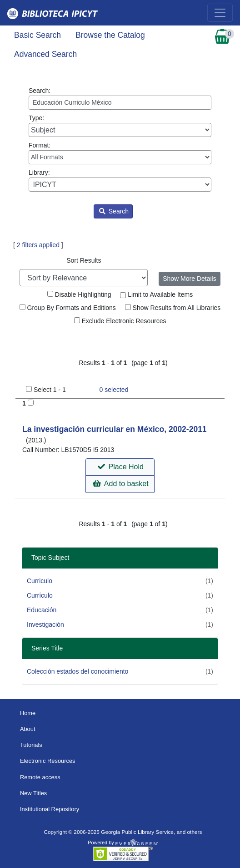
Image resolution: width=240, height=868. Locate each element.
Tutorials (31, 745)
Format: (120, 153)
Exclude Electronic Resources (120, 321)
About (28, 729)
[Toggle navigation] (220, 13)
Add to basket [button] (120, 484)
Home (28, 713)
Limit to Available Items (156, 294)
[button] (120, 467)
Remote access (40, 777)
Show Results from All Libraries (173, 308)
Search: (120, 98)
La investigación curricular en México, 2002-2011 (115, 429)
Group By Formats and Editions (68, 308)
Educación (42, 610)
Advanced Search (45, 54)
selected (114, 390)
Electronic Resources (48, 761)
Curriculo (40, 581)
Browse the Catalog (110, 35)
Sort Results (84, 260)
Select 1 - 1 (50, 390)
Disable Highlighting (79, 294)
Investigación (45, 624)
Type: (120, 126)
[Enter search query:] (120, 103)
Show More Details (190, 279)
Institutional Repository (50, 809)
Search (114, 211)
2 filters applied (38, 245)
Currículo (40, 595)
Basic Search (37, 35)
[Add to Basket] (31, 403)
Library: (120, 180)
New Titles (33, 793)
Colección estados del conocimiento (77, 671)
